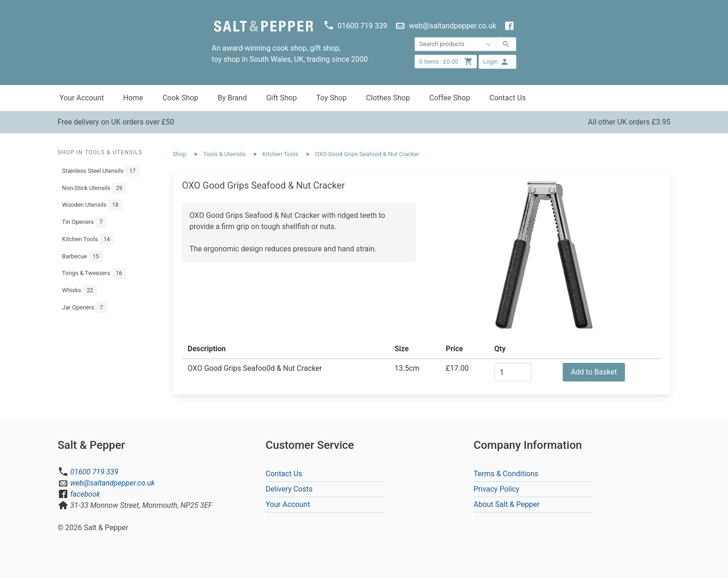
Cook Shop (180, 98)
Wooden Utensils (92, 205)
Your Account (82, 98)
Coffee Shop (450, 98)
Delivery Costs (289, 489)
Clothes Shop (388, 98)
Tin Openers (84, 222)
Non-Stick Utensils (94, 188)
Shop (179, 154)
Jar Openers (85, 308)
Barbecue (83, 256)
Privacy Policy (497, 489)
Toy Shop (331, 98)
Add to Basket (594, 372)
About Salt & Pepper (507, 504)
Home (133, 98)
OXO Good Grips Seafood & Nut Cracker (367, 154)
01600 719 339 (94, 472)
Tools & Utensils (224, 154)
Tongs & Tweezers (94, 273)
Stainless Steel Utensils (101, 171)
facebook (85, 494)
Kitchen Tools (88, 239)
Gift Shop (281, 98)
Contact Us (508, 98)
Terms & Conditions (506, 474)
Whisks (80, 290)
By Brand (232, 98)
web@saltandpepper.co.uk (112, 483)
